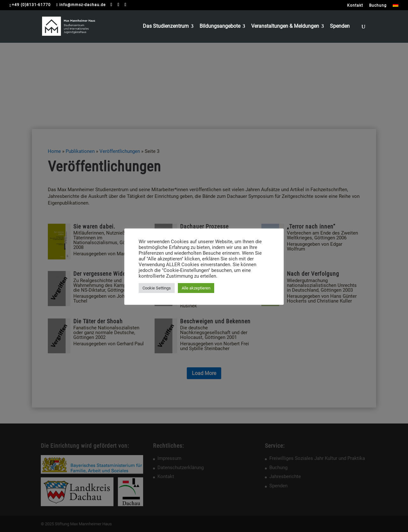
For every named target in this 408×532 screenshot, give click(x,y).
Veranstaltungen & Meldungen (285, 26)
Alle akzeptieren (196, 288)
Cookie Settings (157, 288)
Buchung (378, 6)
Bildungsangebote (220, 26)
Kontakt (355, 6)
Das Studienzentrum (166, 26)
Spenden (340, 26)
